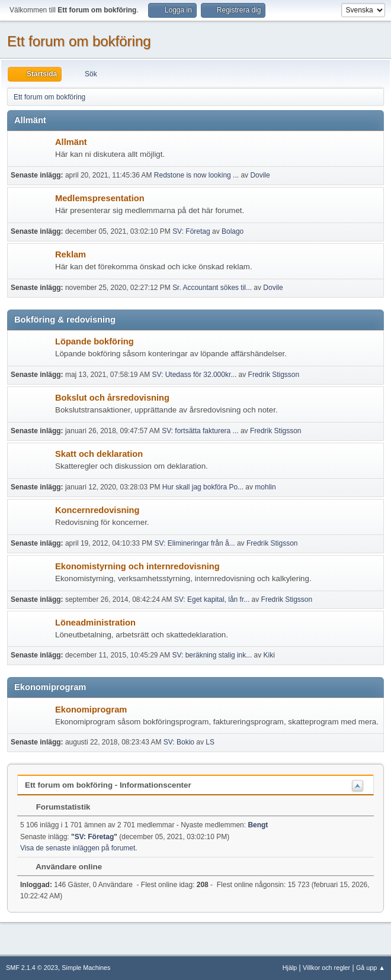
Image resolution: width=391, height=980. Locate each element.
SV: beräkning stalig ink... (212, 655)
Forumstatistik (57, 807)
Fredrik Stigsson (274, 375)
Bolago (233, 231)
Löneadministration (95, 623)
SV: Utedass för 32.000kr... (194, 375)
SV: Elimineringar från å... (194, 543)
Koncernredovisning (97, 510)
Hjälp (290, 968)
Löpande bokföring (94, 341)
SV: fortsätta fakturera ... (200, 431)
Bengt (258, 825)
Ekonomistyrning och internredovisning (137, 566)
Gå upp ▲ (371, 968)
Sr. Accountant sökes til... (212, 288)
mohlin (265, 487)
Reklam (70, 254)
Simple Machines (86, 968)
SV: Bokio (179, 742)
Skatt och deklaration (99, 454)
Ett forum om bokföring (79, 41)
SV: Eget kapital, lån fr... (212, 599)
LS (210, 742)
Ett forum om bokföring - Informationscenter (108, 785)
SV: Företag (191, 231)
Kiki (269, 655)
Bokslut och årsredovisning (112, 398)
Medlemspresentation (100, 198)
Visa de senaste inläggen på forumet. (79, 848)
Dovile (260, 175)
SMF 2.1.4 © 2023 (32, 968)
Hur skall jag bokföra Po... (203, 487)
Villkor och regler (326, 968)
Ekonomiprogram (91, 710)
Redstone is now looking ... (196, 175)
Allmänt (71, 142)
